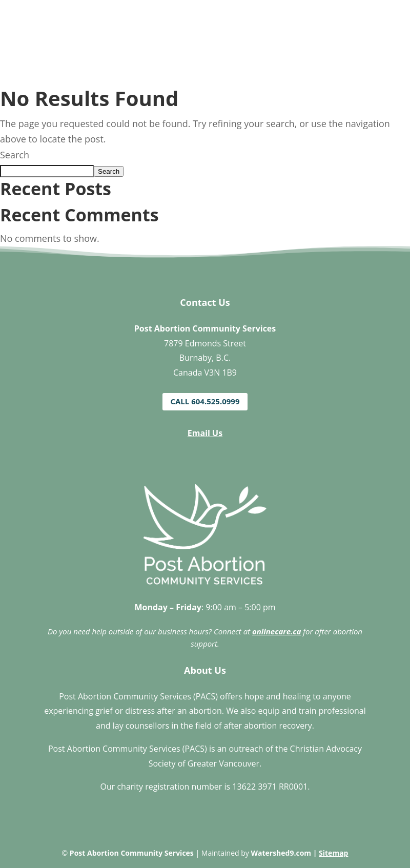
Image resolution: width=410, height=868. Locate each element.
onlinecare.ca (276, 631)
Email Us (205, 433)
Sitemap (333, 853)
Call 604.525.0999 (205, 401)
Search (15, 155)
